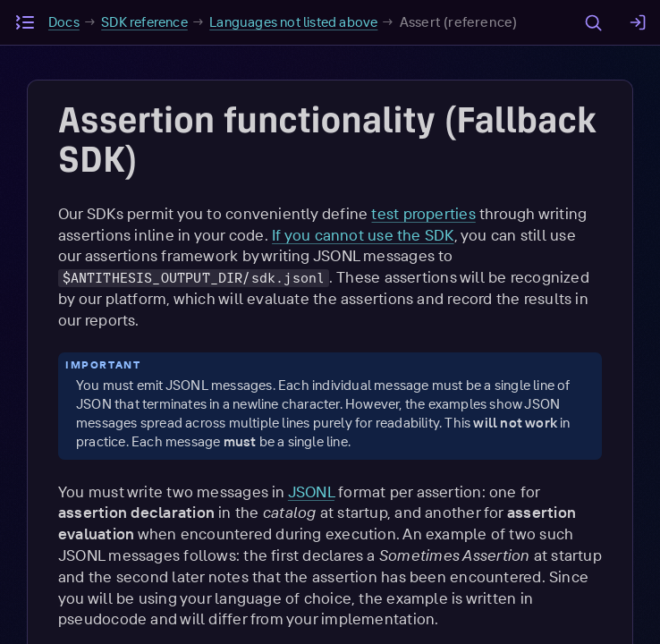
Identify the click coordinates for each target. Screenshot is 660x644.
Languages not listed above (293, 22)
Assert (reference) (459, 22)
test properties (423, 213)
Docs (64, 22)
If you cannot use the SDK (363, 235)
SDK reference (144, 22)
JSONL (311, 491)
